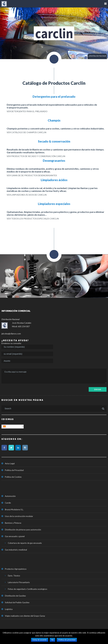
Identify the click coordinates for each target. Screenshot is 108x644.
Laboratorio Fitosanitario (19, 582)
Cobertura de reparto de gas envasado (25, 543)
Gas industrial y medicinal (16, 550)
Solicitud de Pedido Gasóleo (17, 602)
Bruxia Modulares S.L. (14, 510)
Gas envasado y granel (15, 536)
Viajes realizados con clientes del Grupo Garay (25, 616)
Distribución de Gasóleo (15, 596)
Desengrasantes (54, 161)
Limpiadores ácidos (54, 180)
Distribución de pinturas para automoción (23, 530)
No (52, 640)
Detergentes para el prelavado (54, 97)
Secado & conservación (54, 141)
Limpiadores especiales (54, 204)
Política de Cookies (13, 477)
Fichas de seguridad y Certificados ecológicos (28, 589)
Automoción (10, 496)
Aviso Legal (10, 463)
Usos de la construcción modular (19, 516)
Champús (54, 120)
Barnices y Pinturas (13, 523)
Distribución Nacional (98, 56)
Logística (9, 609)
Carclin (8, 503)
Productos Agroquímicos (16, 569)
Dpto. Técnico (14, 576)
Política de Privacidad (14, 470)
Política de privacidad (67, 640)
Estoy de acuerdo (40, 640)
